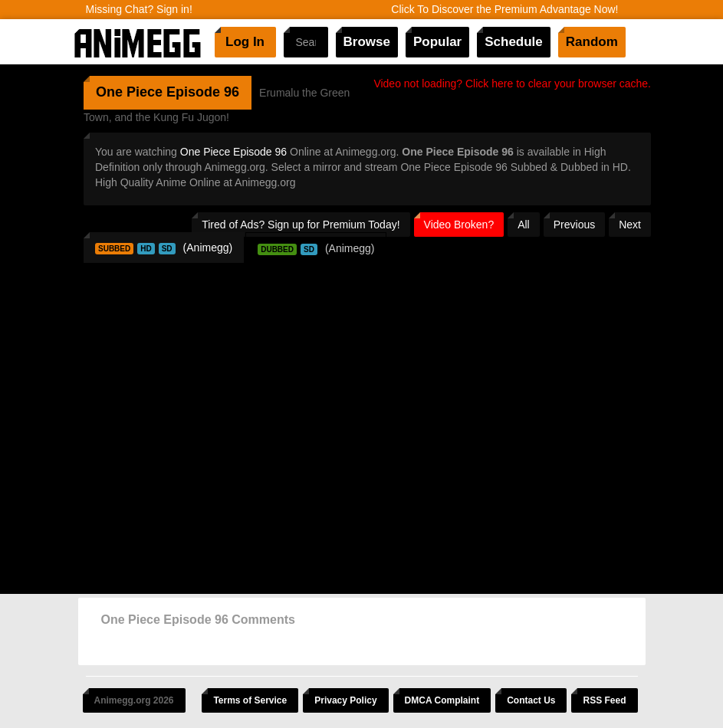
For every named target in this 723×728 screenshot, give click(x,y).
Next (630, 225)
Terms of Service (250, 700)
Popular (437, 42)
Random (592, 42)
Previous (574, 225)
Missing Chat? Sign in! (139, 9)
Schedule (514, 42)
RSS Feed (604, 700)
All (524, 225)
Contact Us (531, 700)
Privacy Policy (345, 700)
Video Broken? (459, 225)
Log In (245, 42)
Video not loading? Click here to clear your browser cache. (512, 84)
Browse (367, 42)
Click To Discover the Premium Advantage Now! (504, 9)
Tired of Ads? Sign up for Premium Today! (301, 225)
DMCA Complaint (442, 700)
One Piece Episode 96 (233, 152)
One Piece (129, 92)
